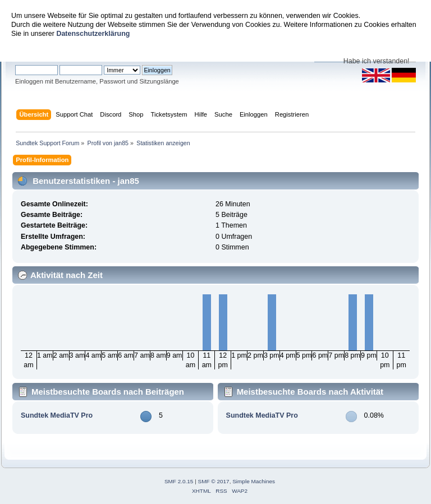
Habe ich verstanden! (377, 61)
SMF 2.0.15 (179, 481)
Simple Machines (254, 481)
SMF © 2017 (214, 481)
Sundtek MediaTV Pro (57, 415)
